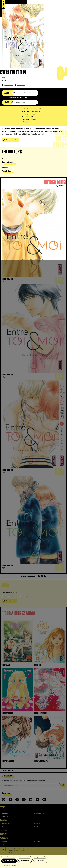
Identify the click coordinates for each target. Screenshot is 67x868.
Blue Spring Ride (39, 813)
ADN (3, 845)
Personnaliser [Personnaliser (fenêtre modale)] (40, 861)
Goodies (4, 827)
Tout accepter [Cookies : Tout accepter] (9, 861)
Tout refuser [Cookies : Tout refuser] (25, 861)
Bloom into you (6, 816)
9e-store (4, 841)
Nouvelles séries (6, 824)
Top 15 (36, 827)
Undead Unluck (39, 810)
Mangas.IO (37, 841)
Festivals (4, 830)
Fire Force (5, 813)
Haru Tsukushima (7, 81)
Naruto (4, 810)
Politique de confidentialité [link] (12, 865)
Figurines (37, 824)
